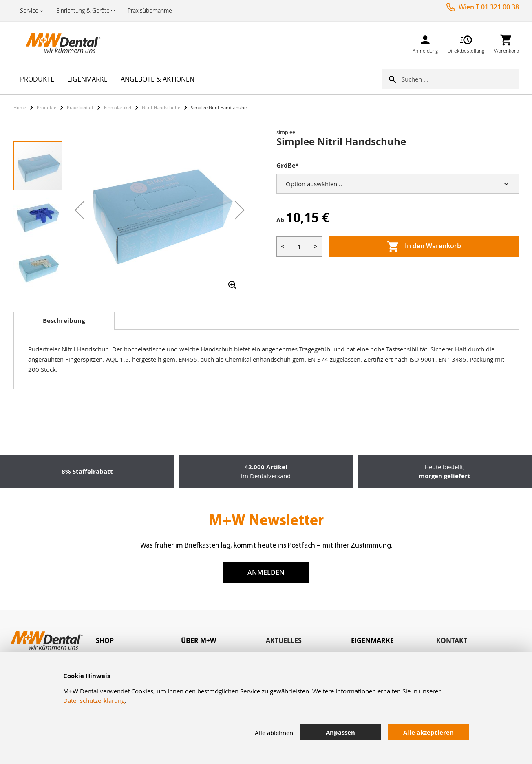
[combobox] (460, 79)
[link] (425, 43)
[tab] (64, 321)
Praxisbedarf (80, 107)
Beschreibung (64, 321)
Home (20, 107)
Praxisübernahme (150, 10)
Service (29, 10)
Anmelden (266, 572)
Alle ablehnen (274, 733)
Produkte (46, 107)
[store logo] (54, 43)
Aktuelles (284, 640)
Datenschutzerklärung (94, 700)
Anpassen (340, 732)
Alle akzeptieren (428, 732)
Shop (105, 640)
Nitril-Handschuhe (161, 107)
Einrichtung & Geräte (83, 10)
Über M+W (199, 640)
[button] (79, 210)
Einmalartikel (118, 107)
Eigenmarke (372, 640)
